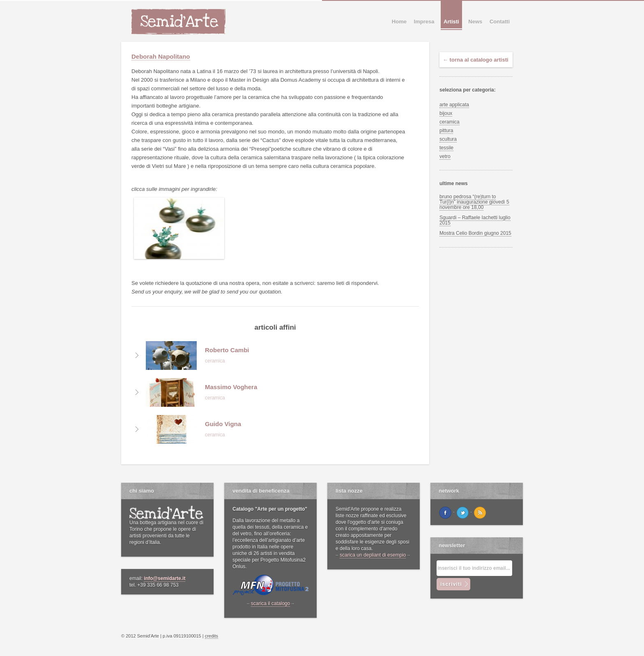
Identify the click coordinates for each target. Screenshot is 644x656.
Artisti (451, 22)
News (475, 22)
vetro (445, 156)
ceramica (450, 122)
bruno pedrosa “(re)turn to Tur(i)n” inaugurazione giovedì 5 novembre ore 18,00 (474, 202)
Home (399, 22)
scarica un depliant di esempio (373, 555)
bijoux (446, 113)
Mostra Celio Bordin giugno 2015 (475, 233)
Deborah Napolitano (161, 56)
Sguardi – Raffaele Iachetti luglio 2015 (475, 220)
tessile (446, 148)
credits (212, 636)
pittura (446, 131)
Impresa (424, 22)
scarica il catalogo (270, 603)
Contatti (500, 22)
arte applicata (454, 105)
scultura (448, 139)
